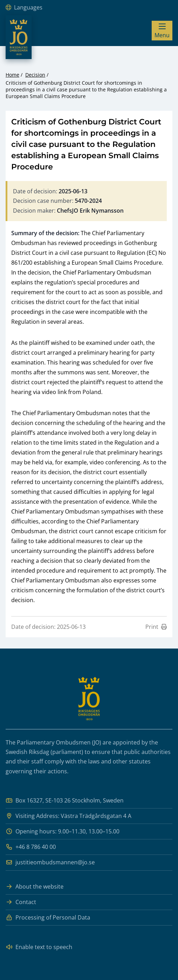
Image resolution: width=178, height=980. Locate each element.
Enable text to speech (39, 947)
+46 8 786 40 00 (31, 847)
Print (156, 627)
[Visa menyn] (162, 31)
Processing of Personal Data (48, 918)
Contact (21, 902)
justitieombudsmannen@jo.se (50, 862)
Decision (35, 75)
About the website (35, 887)
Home (12, 75)
